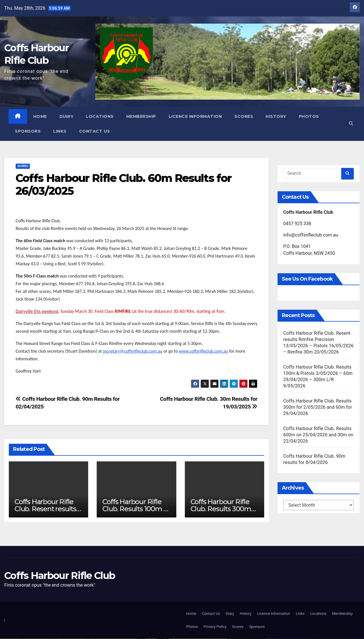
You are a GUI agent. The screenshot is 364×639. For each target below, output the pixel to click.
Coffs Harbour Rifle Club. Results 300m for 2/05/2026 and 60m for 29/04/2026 (318, 407)
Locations (100, 116)
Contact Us (95, 131)
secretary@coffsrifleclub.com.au (133, 351)
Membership (141, 116)
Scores (244, 116)
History (276, 116)
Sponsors (28, 131)
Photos (309, 116)
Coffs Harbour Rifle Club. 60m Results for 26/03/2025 (124, 185)
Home (40, 116)
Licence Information (196, 116)
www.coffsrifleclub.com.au (203, 351)
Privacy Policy (215, 627)
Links (60, 131)
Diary (67, 116)
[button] (351, 124)
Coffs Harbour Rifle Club (60, 576)
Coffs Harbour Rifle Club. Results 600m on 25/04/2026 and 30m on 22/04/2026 (318, 435)
